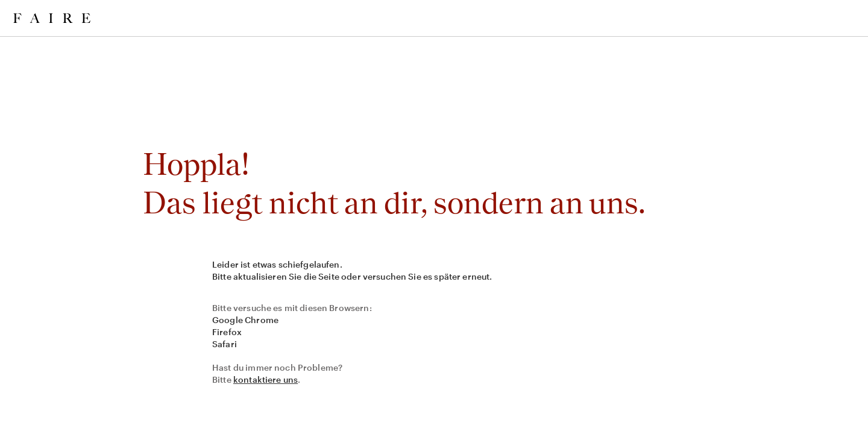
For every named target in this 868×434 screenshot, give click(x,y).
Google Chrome (245, 320)
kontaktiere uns (266, 379)
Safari (225, 344)
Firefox (227, 332)
